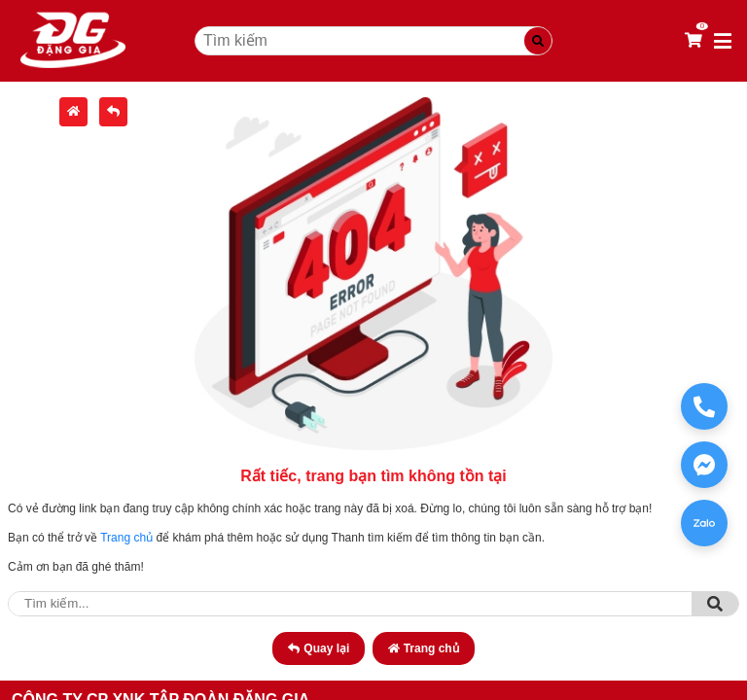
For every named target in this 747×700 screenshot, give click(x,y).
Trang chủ (126, 538)
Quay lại (319, 648)
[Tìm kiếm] (538, 41)
